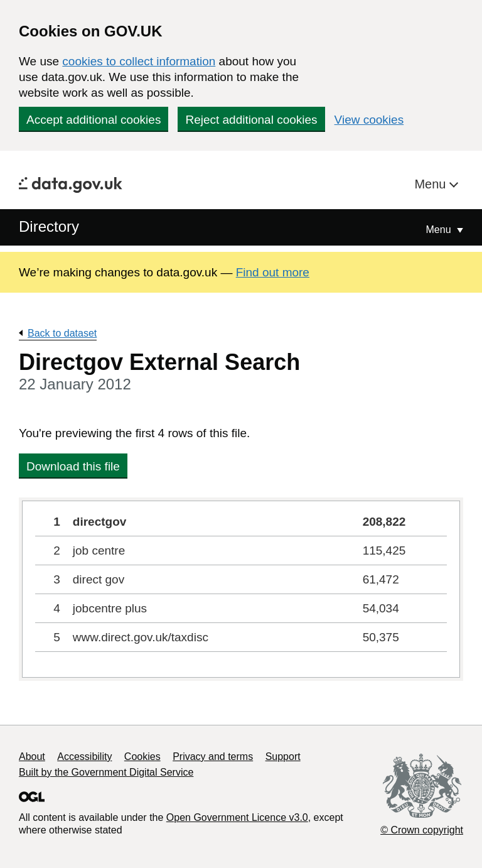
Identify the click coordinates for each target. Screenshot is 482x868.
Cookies (142, 757)
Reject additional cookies (251, 120)
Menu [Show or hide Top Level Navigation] (440, 230)
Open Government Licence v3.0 (237, 817)
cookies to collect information (139, 61)
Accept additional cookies (94, 120)
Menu (432, 184)
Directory (49, 226)
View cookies (369, 120)
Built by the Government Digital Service (106, 772)
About (32, 757)
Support (283, 757)
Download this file (73, 466)
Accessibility (84, 757)
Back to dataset (62, 333)
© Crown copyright (422, 830)
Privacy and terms (213, 757)
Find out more (273, 272)
